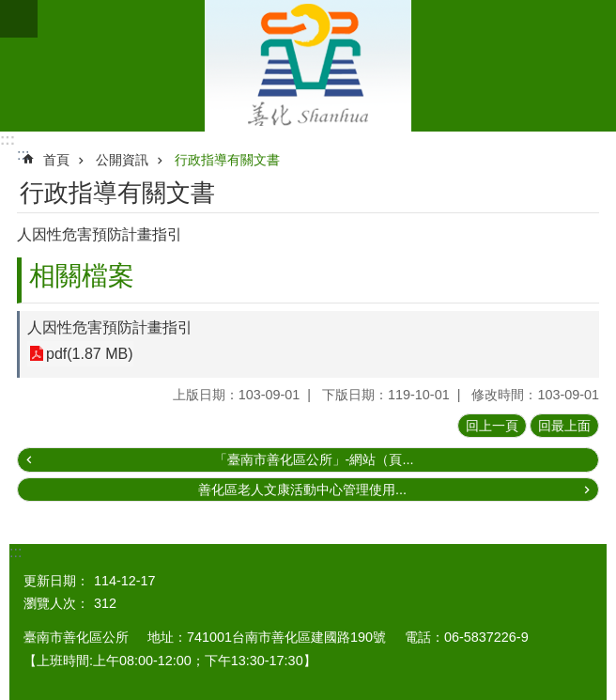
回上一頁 (492, 426)
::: (8, 140)
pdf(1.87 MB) (89, 354)
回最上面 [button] (564, 426)
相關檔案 (82, 276)
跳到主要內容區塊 (10, 10)
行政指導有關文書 (227, 160)
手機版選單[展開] (19, 19)
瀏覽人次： (56, 603)
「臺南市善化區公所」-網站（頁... (314, 459)
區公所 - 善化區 (308, 66)
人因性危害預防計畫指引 (110, 327)
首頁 (56, 160)
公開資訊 (122, 160)
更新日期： (56, 581)
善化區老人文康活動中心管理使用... (302, 490)
